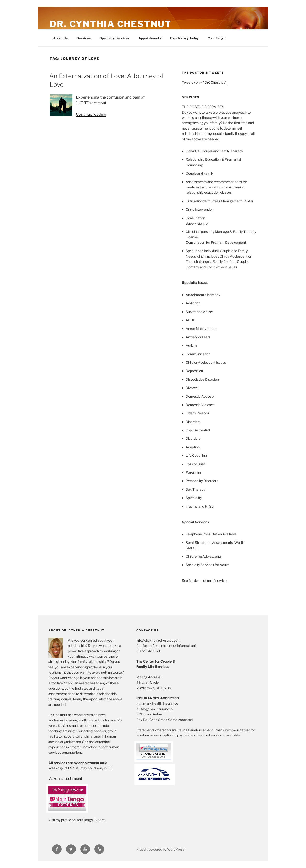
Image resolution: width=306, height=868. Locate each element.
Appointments (150, 38)
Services (84, 38)
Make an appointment (65, 778)
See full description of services (205, 580)
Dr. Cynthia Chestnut (111, 24)
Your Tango (217, 38)
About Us (60, 38)
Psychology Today (184, 38)
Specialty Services (115, 38)
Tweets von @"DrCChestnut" (204, 82)
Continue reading (91, 114)
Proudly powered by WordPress (160, 849)
